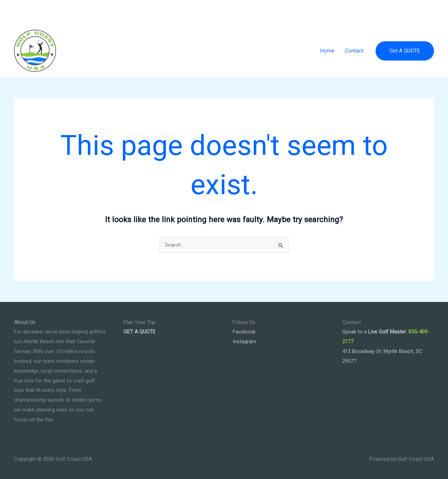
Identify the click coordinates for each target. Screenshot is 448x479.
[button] (405, 51)
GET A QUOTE (139, 332)
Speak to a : (375, 332)
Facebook (244, 332)
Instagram (244, 341)
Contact (354, 51)
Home (327, 51)
